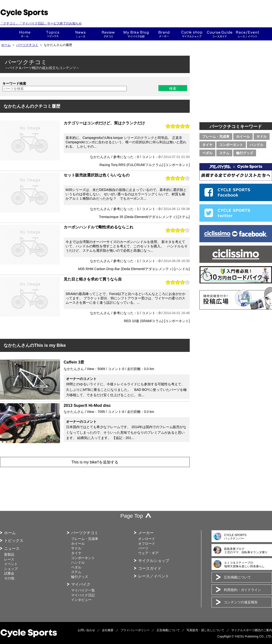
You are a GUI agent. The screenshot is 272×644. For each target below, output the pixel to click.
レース (9, 559)
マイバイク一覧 (83, 590)
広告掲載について (237, 577)
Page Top (132, 516)
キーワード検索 (14, 83)
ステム (224, 153)
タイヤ (207, 145)
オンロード (147, 539)
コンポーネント (231, 145)
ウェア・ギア (148, 553)
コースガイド (220, 34)
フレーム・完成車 (216, 136)
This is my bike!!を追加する (95, 462)
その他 (9, 578)
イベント (11, 564)
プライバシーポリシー (135, 630)
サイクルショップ (154, 561)
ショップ (192, 34)
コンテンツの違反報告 (241, 602)
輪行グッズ (245, 153)
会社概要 (108, 630)
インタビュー (81, 600)
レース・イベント (247, 34)
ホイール (243, 136)
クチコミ (108, 34)
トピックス (53, 34)
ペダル (207, 153)
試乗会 (9, 573)
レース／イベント (154, 576)
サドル (262, 136)
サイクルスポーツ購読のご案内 (252, 630)
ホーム (25, 34)
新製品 (9, 554)
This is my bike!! (136, 34)
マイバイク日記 (83, 595)
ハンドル (257, 145)
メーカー (164, 34)
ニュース (80, 34)
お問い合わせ (86, 630)
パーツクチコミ (27, 45)
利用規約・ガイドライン (242, 590)
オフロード (147, 544)
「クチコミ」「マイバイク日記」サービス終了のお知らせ (41, 23)
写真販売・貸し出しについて (205, 630)
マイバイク (81, 584)
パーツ (143, 548)
